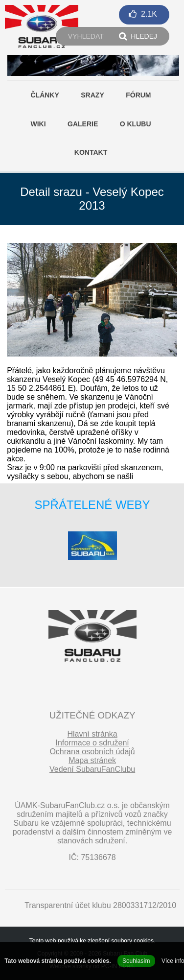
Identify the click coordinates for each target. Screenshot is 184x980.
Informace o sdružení (92, 743)
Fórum (138, 95)
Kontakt (91, 152)
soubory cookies (132, 941)
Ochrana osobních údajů (92, 752)
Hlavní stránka (92, 734)
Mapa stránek (92, 760)
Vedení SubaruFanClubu (92, 769)
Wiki (38, 124)
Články (45, 95)
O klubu (136, 124)
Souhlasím (136, 961)
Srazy (92, 95)
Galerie (83, 124)
